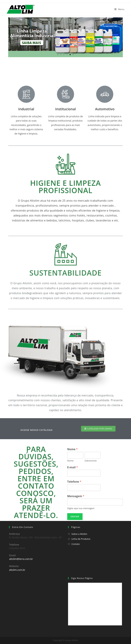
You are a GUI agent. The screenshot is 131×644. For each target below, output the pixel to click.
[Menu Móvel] (119, 9)
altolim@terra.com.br (21, 559)
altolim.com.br (17, 570)
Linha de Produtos (81, 539)
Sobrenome (91, 516)
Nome (72, 504)
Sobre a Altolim (79, 534)
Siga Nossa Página (82, 578)
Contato (76, 544)
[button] (58, 55)
